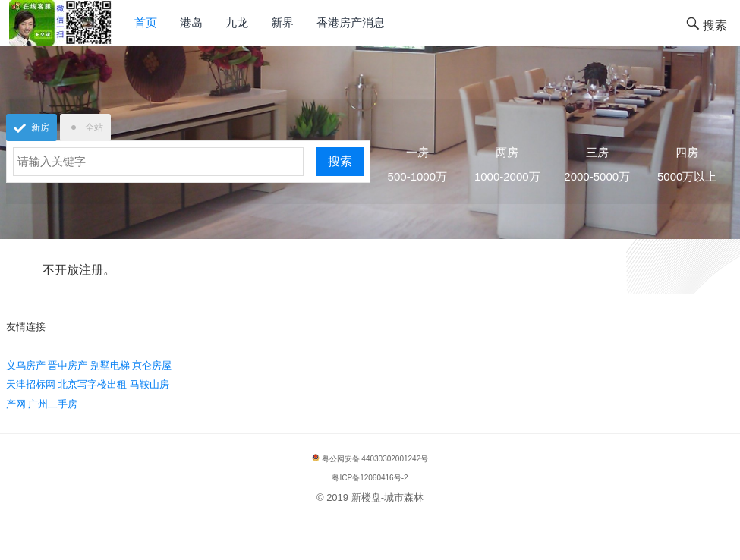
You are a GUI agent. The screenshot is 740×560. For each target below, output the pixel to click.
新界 (282, 22)
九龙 (237, 22)
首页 (146, 22)
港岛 (191, 22)
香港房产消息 (351, 22)
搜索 (340, 161)
